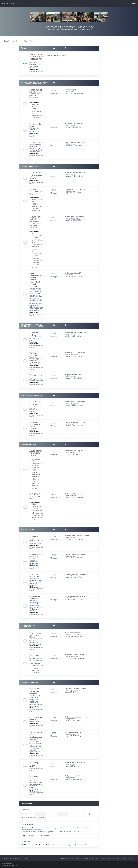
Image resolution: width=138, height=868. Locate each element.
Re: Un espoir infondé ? (73, 273)
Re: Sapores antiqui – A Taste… (75, 655)
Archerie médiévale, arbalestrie (35, 470)
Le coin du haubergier (34, 334)
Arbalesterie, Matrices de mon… (76, 689)
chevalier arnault (73, 218)
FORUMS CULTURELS (28, 530)
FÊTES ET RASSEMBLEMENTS (36, 192)
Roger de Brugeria (73, 635)
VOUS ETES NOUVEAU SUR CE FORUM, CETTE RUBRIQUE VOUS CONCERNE (34, 83)
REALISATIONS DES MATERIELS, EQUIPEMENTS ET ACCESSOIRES (32, 326)
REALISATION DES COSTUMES (31, 395)
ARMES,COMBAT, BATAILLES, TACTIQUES (36, 453)
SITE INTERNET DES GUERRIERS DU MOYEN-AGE (36, 57)
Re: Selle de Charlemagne (74, 494)
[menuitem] (18, 3)
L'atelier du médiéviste (34, 354)
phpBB (12, 864)
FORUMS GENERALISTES (30, 682)
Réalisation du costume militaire (35, 404)
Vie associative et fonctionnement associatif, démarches (36, 737)
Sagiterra (70, 191)
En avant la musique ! (34, 537)
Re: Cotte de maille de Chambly (76, 333)
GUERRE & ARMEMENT (29, 445)
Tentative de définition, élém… (75, 142)
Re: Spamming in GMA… (73, 776)
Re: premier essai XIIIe (73, 375)
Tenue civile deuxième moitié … (76, 422)
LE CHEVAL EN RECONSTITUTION (36, 496)
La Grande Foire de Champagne (36, 174)
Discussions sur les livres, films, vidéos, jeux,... (36, 719)
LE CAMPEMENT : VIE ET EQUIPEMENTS (29, 626)
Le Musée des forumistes (35, 597)
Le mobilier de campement (35, 634)
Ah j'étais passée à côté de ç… (75, 732)
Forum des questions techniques (34, 778)
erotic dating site (71, 90)
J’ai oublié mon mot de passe (79, 814)
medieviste (71, 496)
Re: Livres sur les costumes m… (76, 717)
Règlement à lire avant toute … (75, 124)
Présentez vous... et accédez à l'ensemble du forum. (36, 109)
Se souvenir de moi (29, 818)
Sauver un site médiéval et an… (75, 596)
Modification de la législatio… (75, 451)
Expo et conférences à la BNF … (76, 554)
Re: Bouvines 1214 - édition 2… (75, 217)
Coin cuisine (34, 655)
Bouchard (71, 125)
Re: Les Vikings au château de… (76, 189)
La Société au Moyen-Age (35, 575)
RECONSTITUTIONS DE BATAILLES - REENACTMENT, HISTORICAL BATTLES (36, 222)
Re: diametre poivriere (73, 633)
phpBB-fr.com (14, 866)
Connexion (26, 810)
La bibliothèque (36, 555)
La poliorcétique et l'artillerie (37, 463)
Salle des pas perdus (35, 764)
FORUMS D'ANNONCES (29, 166)
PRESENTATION (36, 90)
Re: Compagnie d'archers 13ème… (77, 574)
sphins (69, 92)
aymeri (70, 275)
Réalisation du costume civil (35, 424)
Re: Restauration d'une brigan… (76, 402)
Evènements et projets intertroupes (37, 209)
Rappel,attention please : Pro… (75, 173)
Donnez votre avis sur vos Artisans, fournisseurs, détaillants (35, 693)
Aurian (87, 845)
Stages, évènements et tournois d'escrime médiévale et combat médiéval (35, 280)
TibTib (69, 424)
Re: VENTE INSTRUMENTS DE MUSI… (77, 536)
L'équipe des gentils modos (39, 836)
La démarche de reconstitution (36, 144)
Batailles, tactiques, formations (36, 486)
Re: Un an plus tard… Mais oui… (75, 763)
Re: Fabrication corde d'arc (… (75, 353)
